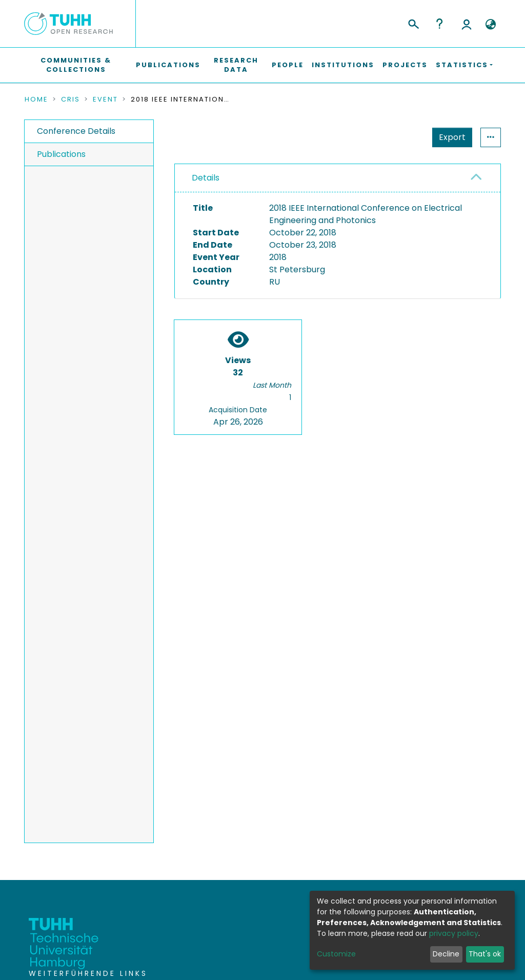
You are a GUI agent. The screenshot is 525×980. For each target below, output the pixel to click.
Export (452, 137)
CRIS (70, 99)
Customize (336, 954)
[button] (490, 25)
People (288, 65)
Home (36, 99)
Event (105, 99)
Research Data (236, 65)
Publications (168, 65)
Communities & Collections (76, 65)
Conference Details (76, 131)
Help (439, 24)
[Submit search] (413, 23)
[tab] (338, 178)
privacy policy (454, 933)
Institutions (343, 65)
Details (206, 178)
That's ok (485, 954)
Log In (467, 24)
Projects (405, 65)
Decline (446, 954)
